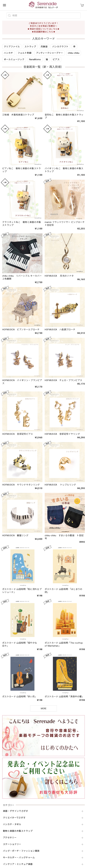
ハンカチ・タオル (12, 824)
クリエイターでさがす (14, 818)
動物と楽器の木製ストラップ (18, 831)
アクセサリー (10, 838)
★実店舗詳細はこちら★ (43, 32)
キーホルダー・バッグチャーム (19, 858)
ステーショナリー (12, 844)
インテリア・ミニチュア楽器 (18, 864)
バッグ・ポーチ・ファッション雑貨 (21, 851)
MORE (44, 709)
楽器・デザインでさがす (16, 811)
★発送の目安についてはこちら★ (43, 29)
